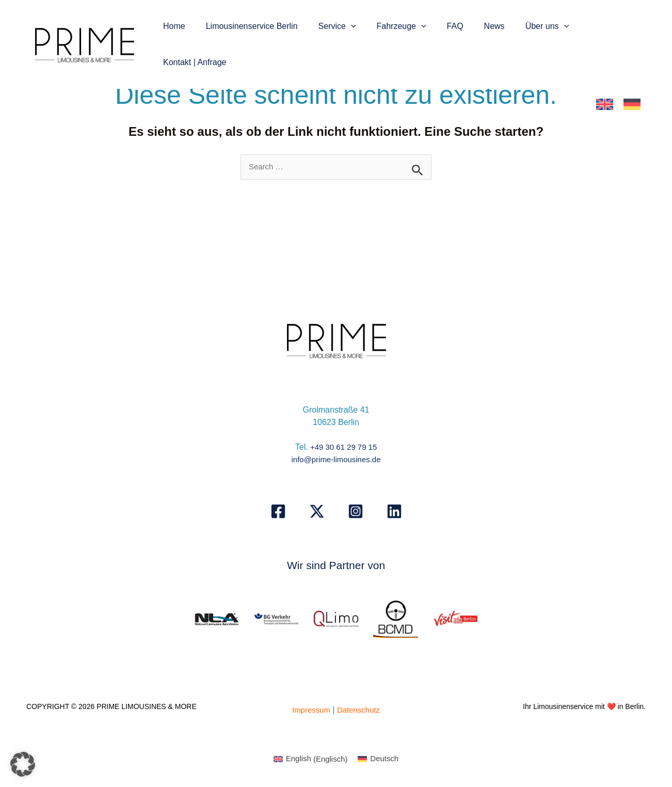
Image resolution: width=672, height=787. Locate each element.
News (487, 28)
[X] (317, 512)
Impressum (309, 710)
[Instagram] (356, 512)
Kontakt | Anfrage (606, 28)
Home (188, 28)
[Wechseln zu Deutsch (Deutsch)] (381, 760)
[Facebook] (278, 512)
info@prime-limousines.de (336, 460)
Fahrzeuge (403, 28)
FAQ (452, 28)
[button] (356, 28)
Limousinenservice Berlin (261, 28)
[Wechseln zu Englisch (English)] (309, 760)
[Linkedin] (394, 512)
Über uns (536, 28)
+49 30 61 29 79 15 (343, 448)
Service (342, 28)
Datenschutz (360, 710)
